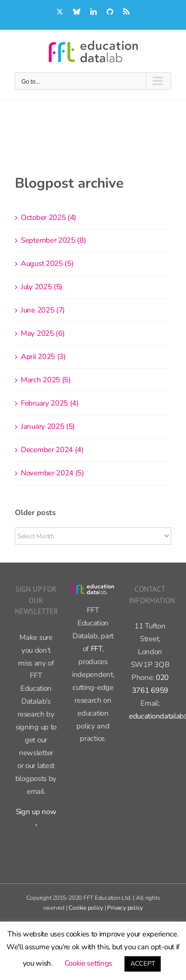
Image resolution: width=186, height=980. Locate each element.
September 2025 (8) (54, 240)
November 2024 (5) (53, 473)
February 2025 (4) (50, 403)
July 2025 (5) (42, 287)
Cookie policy (86, 908)
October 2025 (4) (49, 217)
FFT (96, 649)
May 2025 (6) (43, 333)
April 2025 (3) (43, 357)
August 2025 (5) (47, 263)
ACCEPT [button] (143, 964)
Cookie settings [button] (89, 963)
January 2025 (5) (48, 426)
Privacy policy (125, 908)
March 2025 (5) (46, 380)
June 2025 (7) (43, 310)
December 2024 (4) (52, 450)
